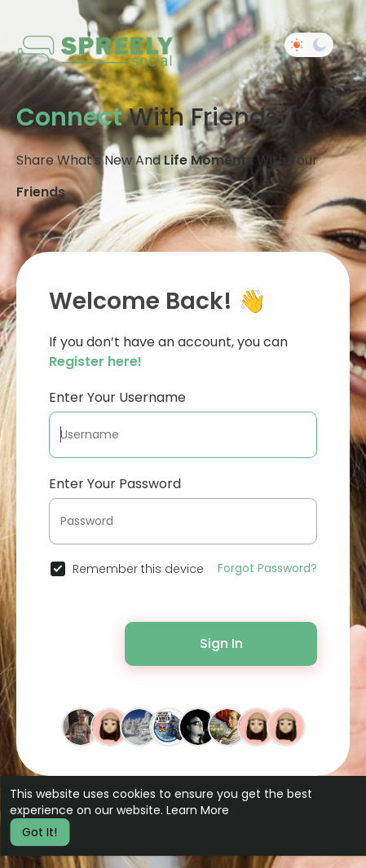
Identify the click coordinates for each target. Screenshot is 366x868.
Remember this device (138, 569)
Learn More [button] (198, 810)
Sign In (221, 643)
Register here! (95, 361)
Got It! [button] (40, 832)
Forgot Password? (267, 568)
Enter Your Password (115, 484)
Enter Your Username (117, 397)
